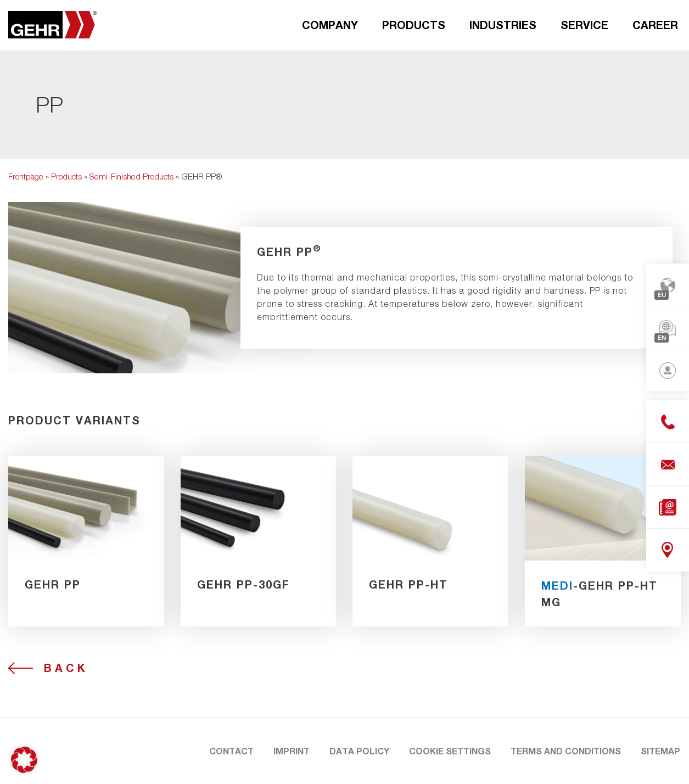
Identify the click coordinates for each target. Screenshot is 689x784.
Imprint (292, 751)
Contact (231, 751)
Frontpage (26, 176)
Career (655, 25)
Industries (503, 25)
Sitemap (660, 751)
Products (414, 25)
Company (330, 25)
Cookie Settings (450, 751)
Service (584, 25)
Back (66, 668)
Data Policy (359, 751)
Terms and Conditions (566, 751)
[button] (24, 760)
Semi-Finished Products (131, 176)
